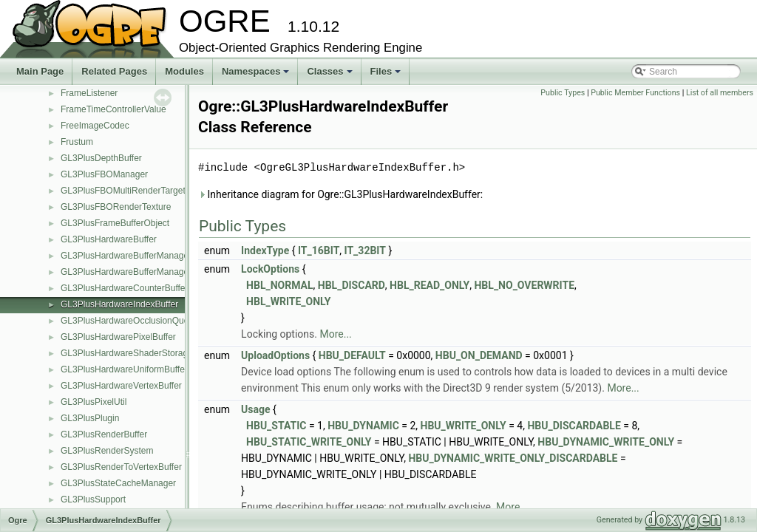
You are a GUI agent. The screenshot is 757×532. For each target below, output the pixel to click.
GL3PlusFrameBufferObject (115, 223)
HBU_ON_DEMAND (479, 355)
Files (387, 75)
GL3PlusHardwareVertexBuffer (121, 386)
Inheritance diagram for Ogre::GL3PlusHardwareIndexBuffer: (340, 194)
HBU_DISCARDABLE (574, 426)
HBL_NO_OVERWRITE (524, 285)
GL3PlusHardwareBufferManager (126, 256)
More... (335, 334)
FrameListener (89, 93)
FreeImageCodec (95, 126)
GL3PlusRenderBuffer (104, 434)
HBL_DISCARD (352, 285)
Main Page (40, 71)
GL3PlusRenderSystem (107, 451)
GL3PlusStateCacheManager (118, 483)
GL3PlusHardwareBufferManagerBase (136, 272)
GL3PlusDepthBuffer (101, 158)
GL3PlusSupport (93, 499)
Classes (330, 75)
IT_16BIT (319, 250)
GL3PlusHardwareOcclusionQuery (128, 321)
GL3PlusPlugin (90, 418)
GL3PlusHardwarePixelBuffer (118, 337)
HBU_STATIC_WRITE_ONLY (309, 442)
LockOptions (270, 269)
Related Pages (114, 71)
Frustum (77, 142)
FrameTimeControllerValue (113, 109)
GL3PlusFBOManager (104, 174)
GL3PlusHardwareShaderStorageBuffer (139, 353)
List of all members (720, 93)
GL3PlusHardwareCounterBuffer (125, 288)
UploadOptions (275, 355)
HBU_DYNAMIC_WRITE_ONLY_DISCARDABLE (513, 458)
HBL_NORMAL (279, 285)
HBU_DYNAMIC (363, 426)
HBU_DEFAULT (352, 355)
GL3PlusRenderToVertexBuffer (121, 467)
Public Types (563, 93)
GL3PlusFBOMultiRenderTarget (123, 191)
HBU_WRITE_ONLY (464, 426)
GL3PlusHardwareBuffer (109, 239)
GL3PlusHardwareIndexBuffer (119, 304)
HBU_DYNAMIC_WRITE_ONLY (606, 442)
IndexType (265, 250)
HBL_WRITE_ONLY (288, 301)
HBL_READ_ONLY (430, 285)
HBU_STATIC (276, 426)
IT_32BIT (365, 250)
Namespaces (257, 75)
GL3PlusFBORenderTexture (116, 207)
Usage (255, 409)
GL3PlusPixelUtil (94, 402)
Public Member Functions (635, 93)
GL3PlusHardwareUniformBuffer (124, 369)
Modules (184, 71)
